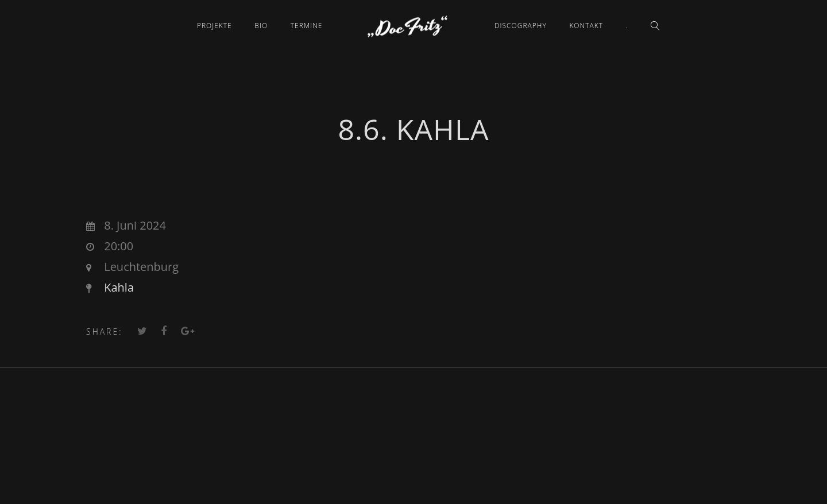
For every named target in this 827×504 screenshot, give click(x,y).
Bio (261, 26)
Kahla (119, 287)
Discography (521, 26)
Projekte (215, 26)
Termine (307, 26)
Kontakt (586, 26)
